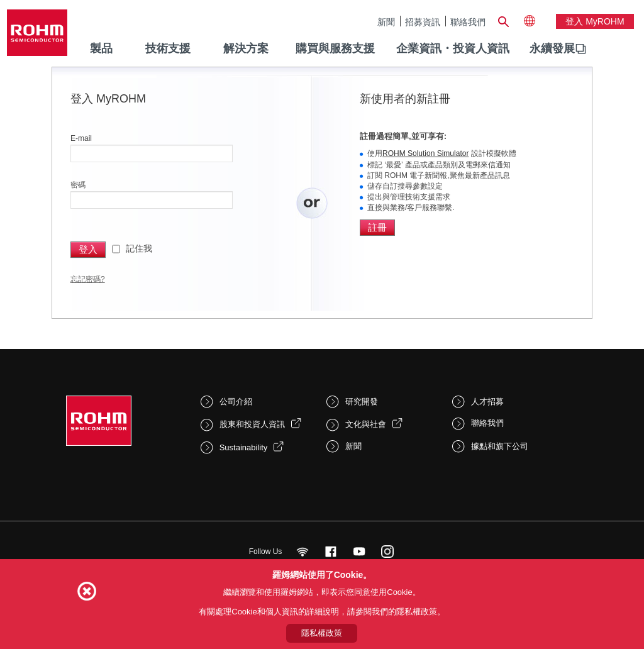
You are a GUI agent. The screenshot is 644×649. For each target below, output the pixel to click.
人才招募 (487, 402)
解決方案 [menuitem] (246, 48)
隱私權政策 (322, 633)
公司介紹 (236, 402)
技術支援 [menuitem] (168, 48)
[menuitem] (552, 49)
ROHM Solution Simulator (425, 153)
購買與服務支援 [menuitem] (335, 48)
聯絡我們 (468, 22)
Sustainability (244, 447)
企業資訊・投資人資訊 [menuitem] (453, 48)
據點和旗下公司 (500, 446)
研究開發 (362, 402)
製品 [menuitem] (101, 48)
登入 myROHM (595, 21)
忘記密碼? (88, 279)
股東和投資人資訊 (252, 424)
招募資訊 (423, 22)
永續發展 (552, 48)
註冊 (377, 227)
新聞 (386, 22)
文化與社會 (366, 424)
